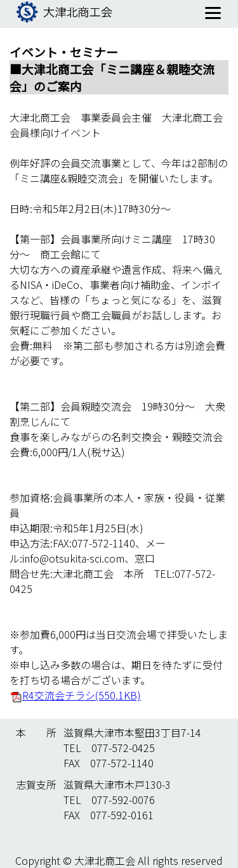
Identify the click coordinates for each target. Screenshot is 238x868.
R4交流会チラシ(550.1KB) (82, 695)
